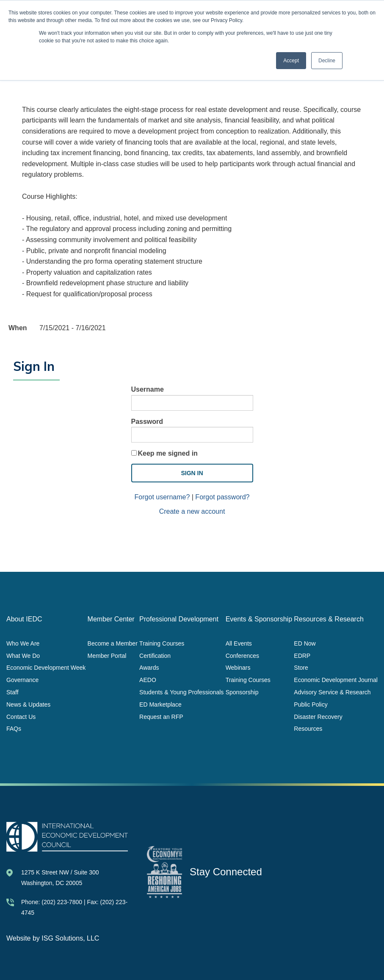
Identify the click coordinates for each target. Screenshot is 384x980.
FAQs (14, 729)
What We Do (23, 655)
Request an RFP (161, 716)
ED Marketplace (160, 704)
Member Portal (107, 655)
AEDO (148, 680)
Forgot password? (222, 497)
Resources (308, 729)
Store (301, 668)
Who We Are (23, 643)
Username (148, 389)
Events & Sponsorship (259, 619)
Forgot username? (162, 497)
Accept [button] (291, 61)
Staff (12, 692)
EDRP (302, 655)
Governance (22, 680)
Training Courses (162, 643)
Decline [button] (327, 61)
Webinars (238, 668)
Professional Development (179, 619)
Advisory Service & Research (332, 692)
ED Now (305, 643)
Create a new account (192, 511)
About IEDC (24, 619)
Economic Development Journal (336, 680)
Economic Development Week (46, 668)
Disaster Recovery (318, 716)
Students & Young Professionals (181, 692)
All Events (239, 643)
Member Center (111, 619)
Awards (149, 668)
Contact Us (21, 716)
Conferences (242, 655)
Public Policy (311, 704)
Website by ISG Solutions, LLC (53, 938)
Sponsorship (242, 692)
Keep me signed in (168, 453)
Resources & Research (329, 619)
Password (147, 422)
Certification (155, 655)
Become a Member (113, 643)
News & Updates (28, 704)
